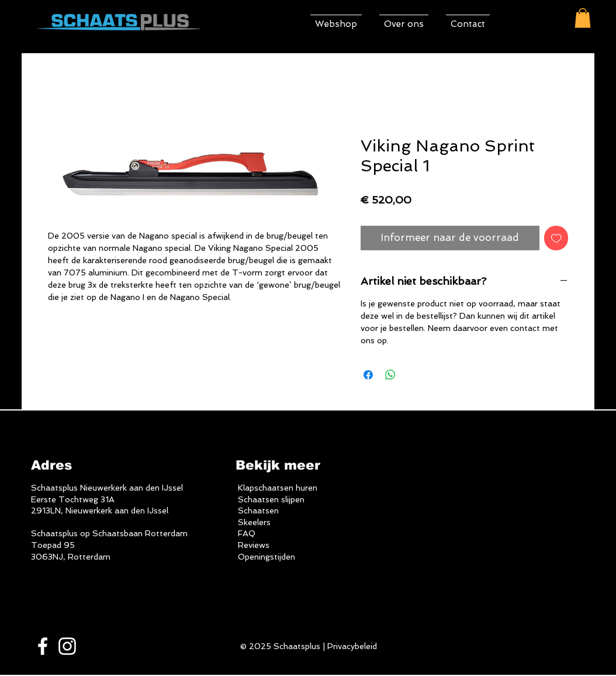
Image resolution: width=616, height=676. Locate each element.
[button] (583, 18)
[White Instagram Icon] (67, 646)
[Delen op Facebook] (368, 375)
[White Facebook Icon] (43, 646)
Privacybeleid (352, 646)
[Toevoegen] (556, 238)
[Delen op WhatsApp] (390, 375)
